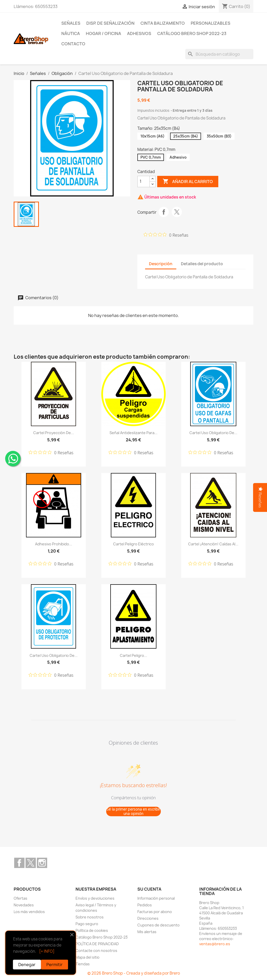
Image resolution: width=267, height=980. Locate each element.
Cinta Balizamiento (163, 23)
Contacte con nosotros (96, 951)
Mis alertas (147, 932)
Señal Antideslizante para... (133, 433)
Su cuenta (149, 889)
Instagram (42, 863)
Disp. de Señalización (110, 23)
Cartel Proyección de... (54, 433)
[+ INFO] (47, 951)
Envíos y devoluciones (95, 898)
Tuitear (177, 212)
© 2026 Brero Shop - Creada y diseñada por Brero (134, 973)
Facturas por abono (155, 912)
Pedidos (145, 905)
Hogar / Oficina (103, 33)
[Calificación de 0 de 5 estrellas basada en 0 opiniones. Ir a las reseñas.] (166, 235)
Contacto (73, 44)
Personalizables (211, 23)
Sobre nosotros (90, 917)
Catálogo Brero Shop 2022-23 (192, 33)
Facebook (19, 863)
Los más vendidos (29, 912)
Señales (71, 23)
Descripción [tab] (161, 264)
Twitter (31, 863)
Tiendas (83, 964)
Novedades (24, 905)
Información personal (156, 898)
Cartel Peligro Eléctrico (133, 544)
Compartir (164, 212)
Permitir (55, 965)
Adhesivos (139, 33)
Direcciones (148, 918)
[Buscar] (219, 54)
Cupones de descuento (158, 925)
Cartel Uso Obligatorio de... (213, 433)
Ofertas (20, 898)
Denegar (27, 965)
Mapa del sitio (87, 957)
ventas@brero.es (215, 944)
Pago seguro (87, 924)
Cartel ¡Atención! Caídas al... (213, 544)
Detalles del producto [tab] (202, 264)
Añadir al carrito (188, 182)
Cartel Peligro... (133, 655)
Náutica (71, 33)
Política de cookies (92, 930)
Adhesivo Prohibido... (54, 544)
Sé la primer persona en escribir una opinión (133, 811)
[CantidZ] (144, 182)
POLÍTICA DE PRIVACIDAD (97, 944)
